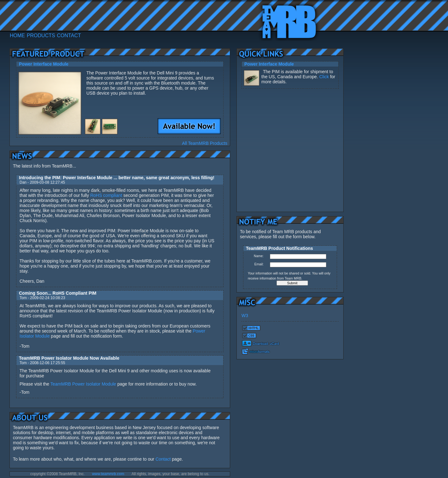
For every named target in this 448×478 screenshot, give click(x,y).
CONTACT (69, 35)
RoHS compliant (106, 195)
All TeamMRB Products (205, 143)
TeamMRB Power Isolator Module (83, 384)
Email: (259, 264)
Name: (259, 256)
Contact (163, 459)
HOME (17, 35)
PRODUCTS (41, 35)
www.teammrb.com (108, 474)
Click (324, 77)
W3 (245, 316)
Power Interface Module (269, 64)
